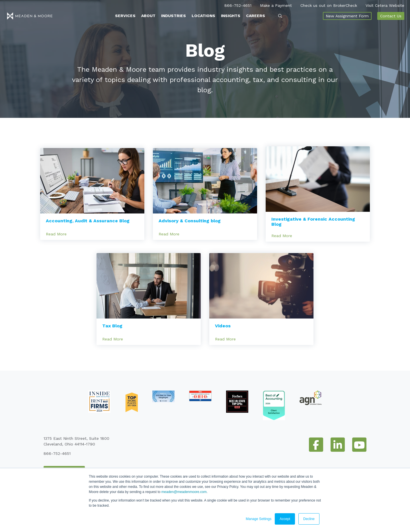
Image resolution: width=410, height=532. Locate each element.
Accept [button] (285, 519)
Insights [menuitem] (231, 15)
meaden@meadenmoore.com (184, 492)
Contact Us (391, 15)
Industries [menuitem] (174, 15)
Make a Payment (276, 4)
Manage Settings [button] (259, 519)
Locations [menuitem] (203, 15)
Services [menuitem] (125, 15)
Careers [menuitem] (256, 15)
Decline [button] (309, 519)
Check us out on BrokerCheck (329, 4)
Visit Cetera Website (385, 4)
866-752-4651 (238, 4)
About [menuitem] (148, 15)
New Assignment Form (347, 15)
